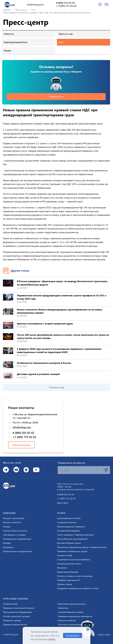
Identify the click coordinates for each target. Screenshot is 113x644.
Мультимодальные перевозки (71, 527)
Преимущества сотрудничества (18, 551)
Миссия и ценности (12, 522)
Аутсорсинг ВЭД (65, 555)
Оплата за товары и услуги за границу (75, 576)
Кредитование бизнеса (68, 572)
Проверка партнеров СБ (68, 580)
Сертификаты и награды (14, 535)
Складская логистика (67, 522)
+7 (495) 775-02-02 (66, 6)
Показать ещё (57, 387)
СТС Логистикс (6, 399)
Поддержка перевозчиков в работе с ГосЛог (78, 588)
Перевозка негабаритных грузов (72, 551)
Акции (7, 50)
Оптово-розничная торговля (16, 616)
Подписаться (106, 470)
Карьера (7, 543)
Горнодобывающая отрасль (71, 612)
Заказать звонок (21, 445)
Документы (8, 547)
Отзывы (7, 527)
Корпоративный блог (16, 42)
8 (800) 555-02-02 (65, 3)
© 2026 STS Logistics (11, 634)
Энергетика (63, 608)
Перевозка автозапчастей (15, 625)
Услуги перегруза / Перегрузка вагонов (75, 535)
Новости (9, 34)
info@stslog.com (35, 4)
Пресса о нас (66, 34)
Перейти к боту (56, 97)
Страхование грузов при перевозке (73, 560)
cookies (51, 639)
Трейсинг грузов (65, 584)
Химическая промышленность (72, 604)
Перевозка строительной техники (19, 608)
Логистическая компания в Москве (14, 401)
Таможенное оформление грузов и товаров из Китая (82, 547)
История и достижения (14, 518)
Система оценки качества (15, 531)
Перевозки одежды (12, 620)
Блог (61, 42)
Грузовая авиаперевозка (68, 531)
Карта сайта (63, 503)
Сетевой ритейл (10, 604)
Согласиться (73, 635)
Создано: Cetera (104, 634)
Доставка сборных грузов (69, 543)
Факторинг (62, 568)
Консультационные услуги (69, 564)
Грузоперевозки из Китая (69, 518)
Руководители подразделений (17, 539)
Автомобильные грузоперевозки (72, 539)
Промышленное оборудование (17, 612)
